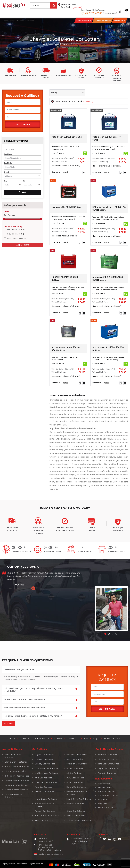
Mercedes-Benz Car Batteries (44, 805)
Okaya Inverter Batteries (16, 762)
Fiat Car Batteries (75, 782)
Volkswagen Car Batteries (79, 820)
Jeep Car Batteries (44, 759)
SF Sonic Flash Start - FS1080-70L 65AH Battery (109, 208)
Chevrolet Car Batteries (46, 782)
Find (23, 192)
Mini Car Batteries (75, 759)
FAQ (86, 739)
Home (42, 44)
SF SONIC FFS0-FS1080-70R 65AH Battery (109, 349)
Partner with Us (42, 739)
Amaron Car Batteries (108, 754)
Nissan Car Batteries (76, 804)
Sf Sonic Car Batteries (108, 759)
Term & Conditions (107, 791)
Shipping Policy (105, 788)
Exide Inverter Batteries (15, 771)
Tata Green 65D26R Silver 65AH (67, 137)
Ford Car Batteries (44, 787)
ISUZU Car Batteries (76, 768)
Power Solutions (10, 20)
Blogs (96, 739)
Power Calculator (113, 739)
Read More (9, 723)
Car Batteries (53, 44)
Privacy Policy (104, 783)
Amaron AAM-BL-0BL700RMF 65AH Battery (66, 349)
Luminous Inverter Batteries (13, 756)
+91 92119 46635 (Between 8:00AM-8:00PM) (46, 848)
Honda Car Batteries (76, 787)
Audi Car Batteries (44, 778)
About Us (25, 739)
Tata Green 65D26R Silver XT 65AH (107, 138)
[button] (105, 634)
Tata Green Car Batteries (110, 764)
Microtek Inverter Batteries (17, 780)
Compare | (56, 172)
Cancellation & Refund (109, 795)
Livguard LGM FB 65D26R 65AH (67, 207)
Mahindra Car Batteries (46, 799)
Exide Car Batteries (107, 773)
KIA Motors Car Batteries (46, 773)
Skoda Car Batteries (76, 811)
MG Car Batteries (75, 773)
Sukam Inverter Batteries (16, 790)
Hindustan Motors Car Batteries (77, 793)
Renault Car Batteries (45, 811)
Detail (65, 172)
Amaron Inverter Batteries (17, 767)
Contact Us (73, 739)
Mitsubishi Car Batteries (78, 764)
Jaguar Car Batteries (45, 754)
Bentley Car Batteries (45, 764)
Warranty (102, 800)
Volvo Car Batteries (44, 820)
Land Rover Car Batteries (47, 768)
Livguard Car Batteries (108, 768)
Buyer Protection (106, 808)
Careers (58, 739)
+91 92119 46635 (54, 850)
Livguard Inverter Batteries (17, 785)
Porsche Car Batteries (77, 754)
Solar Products (26, 20)
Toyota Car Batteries (76, 816)
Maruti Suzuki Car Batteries (79, 799)
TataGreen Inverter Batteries (14, 796)
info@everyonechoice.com (50, 854)
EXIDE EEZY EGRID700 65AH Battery (65, 279)
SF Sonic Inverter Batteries (17, 776)
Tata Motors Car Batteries (47, 816)
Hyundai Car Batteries (45, 792)
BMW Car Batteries (75, 778)
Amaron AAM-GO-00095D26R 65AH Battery (108, 279)
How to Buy (103, 803)
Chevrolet (66, 44)
